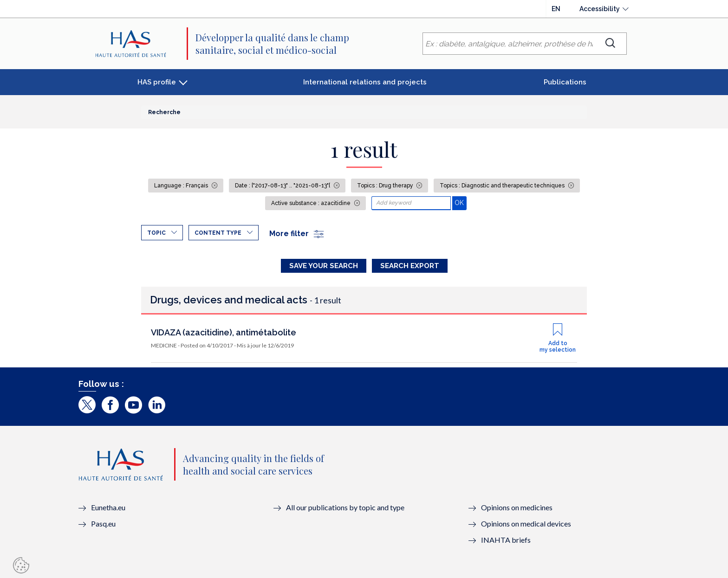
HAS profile (157, 82)
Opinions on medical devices (526, 523)
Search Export (410, 266)
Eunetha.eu (108, 507)
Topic (156, 233)
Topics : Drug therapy (386, 186)
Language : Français (182, 186)
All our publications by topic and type (345, 507)
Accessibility (600, 9)
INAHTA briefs (506, 540)
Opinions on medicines (517, 507)
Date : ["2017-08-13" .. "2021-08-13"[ (283, 186)
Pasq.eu (103, 523)
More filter (297, 234)
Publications (565, 82)
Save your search (324, 266)
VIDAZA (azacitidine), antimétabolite (224, 332)
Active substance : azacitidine (312, 203)
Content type (218, 233)
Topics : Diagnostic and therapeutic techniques (503, 186)
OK (460, 202)
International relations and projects (365, 82)
